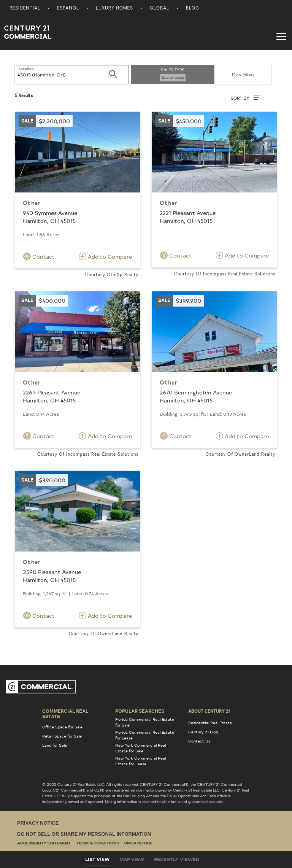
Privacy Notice (38, 823)
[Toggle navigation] (281, 33)
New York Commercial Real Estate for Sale (140, 748)
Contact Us (199, 741)
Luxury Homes (114, 9)
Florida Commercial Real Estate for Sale (145, 722)
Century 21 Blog (203, 732)
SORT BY (246, 98)
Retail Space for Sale (62, 736)
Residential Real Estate (210, 723)
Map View (132, 859)
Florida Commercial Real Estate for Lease (145, 735)
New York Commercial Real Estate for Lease (140, 761)
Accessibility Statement (44, 843)
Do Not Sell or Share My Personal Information (84, 834)
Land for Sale (55, 745)
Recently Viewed (177, 859)
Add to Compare (105, 256)
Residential (25, 9)
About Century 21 (209, 711)
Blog (193, 9)
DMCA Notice (138, 843)
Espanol (68, 9)
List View (97, 859)
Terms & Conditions (98, 843)
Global (159, 9)
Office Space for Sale (62, 727)
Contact (39, 256)
